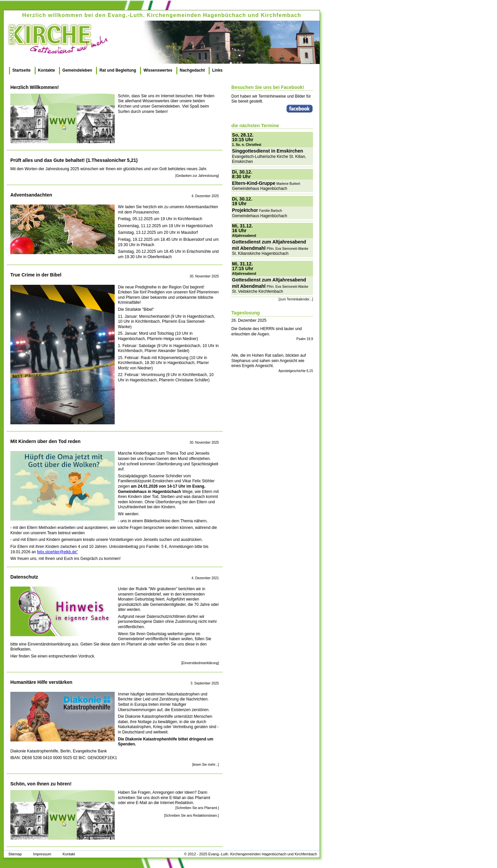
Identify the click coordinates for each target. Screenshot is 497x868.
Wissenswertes (158, 70)
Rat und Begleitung (118, 70)
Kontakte (46, 70)
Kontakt (69, 854)
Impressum (42, 854)
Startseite (21, 70)
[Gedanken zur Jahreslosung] (197, 176)
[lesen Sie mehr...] (206, 765)
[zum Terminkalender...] (296, 299)
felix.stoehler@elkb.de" (57, 552)
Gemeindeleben (77, 70)
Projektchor (245, 210)
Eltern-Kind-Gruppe (254, 183)
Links (217, 70)
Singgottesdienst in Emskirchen (267, 151)
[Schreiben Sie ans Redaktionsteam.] (191, 816)
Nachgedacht (192, 70)
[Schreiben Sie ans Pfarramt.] (197, 808)
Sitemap (15, 854)
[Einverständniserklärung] (200, 663)
